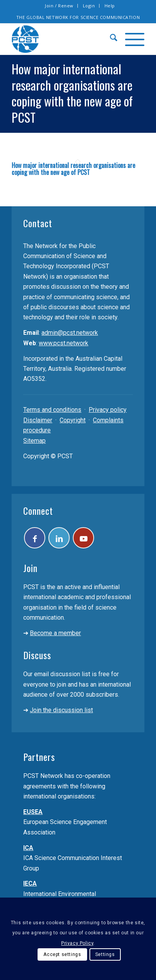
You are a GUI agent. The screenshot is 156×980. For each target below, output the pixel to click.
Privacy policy (108, 410)
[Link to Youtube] (83, 538)
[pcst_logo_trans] (65, 39)
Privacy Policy (77, 943)
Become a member (55, 633)
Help (110, 6)
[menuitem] (59, 6)
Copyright (73, 420)
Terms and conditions (52, 410)
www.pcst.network (63, 343)
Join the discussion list (61, 710)
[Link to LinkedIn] (59, 538)
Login (89, 6)
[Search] (110, 39)
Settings (105, 954)
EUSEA (33, 812)
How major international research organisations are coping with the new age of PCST (73, 169)
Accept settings (62, 954)
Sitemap (34, 441)
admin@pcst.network (70, 333)
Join (30, 568)
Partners (39, 757)
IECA (30, 883)
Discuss (37, 655)
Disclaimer (38, 420)
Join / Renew (59, 6)
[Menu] (131, 39)
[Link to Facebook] (35, 538)
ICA (28, 848)
